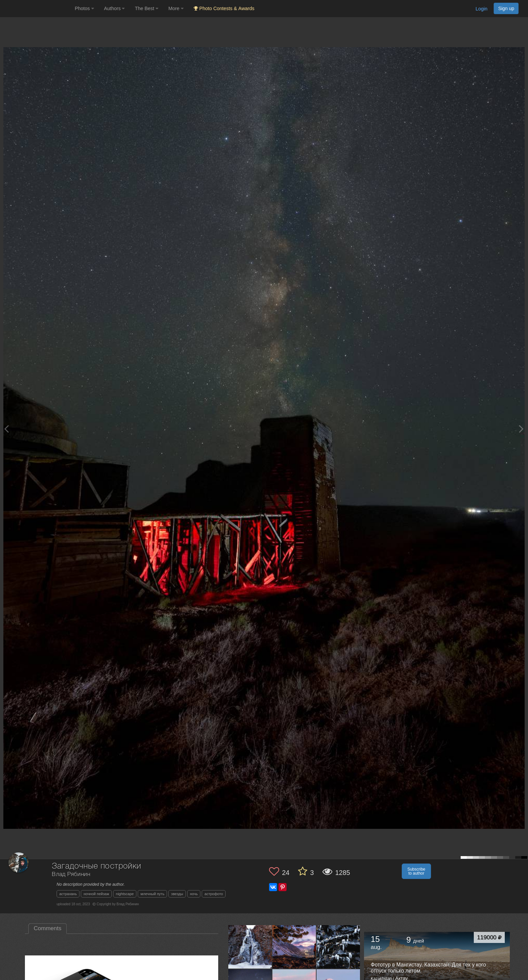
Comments (47, 928)
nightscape (125, 894)
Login (481, 9)
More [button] (176, 8)
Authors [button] (114, 8)
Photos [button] (84, 8)
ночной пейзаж (96, 894)
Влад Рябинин (71, 874)
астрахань (68, 894)
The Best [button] (146, 8)
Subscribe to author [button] (416, 871)
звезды (177, 894)
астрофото (214, 894)
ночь (194, 894)
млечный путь (152, 894)
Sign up (506, 8)
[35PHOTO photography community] (37, 9)
